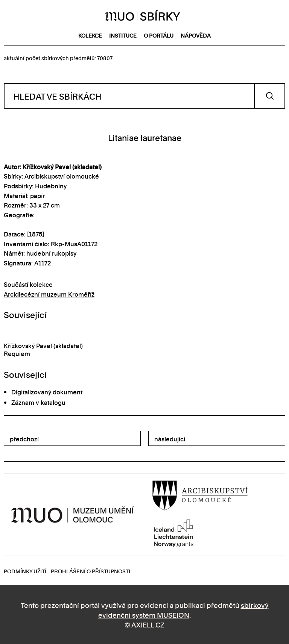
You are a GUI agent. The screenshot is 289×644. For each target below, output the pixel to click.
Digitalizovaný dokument (47, 392)
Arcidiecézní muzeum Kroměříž (49, 294)
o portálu (159, 35)
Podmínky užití (25, 571)
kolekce (90, 35)
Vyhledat (270, 96)
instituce (123, 35)
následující (170, 439)
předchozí (24, 439)
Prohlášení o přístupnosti (91, 571)
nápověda (196, 35)
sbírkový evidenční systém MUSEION (183, 610)
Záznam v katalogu (38, 402)
